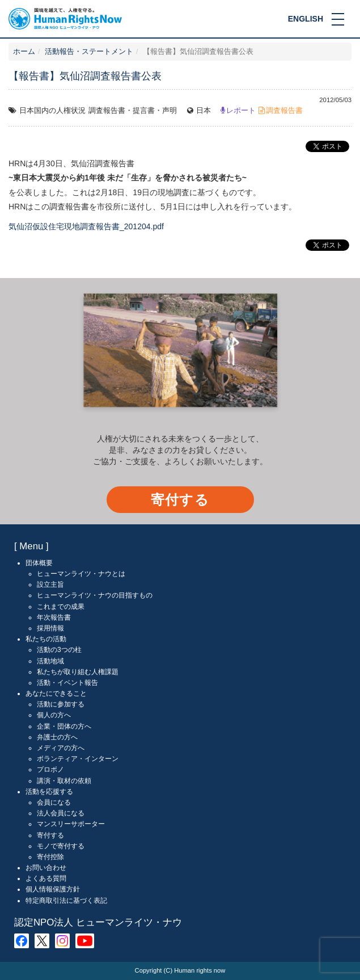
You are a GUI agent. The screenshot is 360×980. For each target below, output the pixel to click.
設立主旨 (50, 584)
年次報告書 (54, 617)
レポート (241, 111)
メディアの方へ (61, 748)
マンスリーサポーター (71, 824)
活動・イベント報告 (67, 683)
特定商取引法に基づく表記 (66, 901)
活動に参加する (61, 704)
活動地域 (50, 661)
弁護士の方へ (57, 737)
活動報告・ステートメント (89, 52)
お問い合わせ (46, 868)
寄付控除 (50, 857)
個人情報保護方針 (53, 889)
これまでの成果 (61, 607)
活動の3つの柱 (59, 650)
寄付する (180, 500)
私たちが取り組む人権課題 (78, 672)
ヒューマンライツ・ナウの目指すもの (95, 595)
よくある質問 (46, 878)
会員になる (54, 802)
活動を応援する (49, 792)
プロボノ (50, 769)
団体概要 (39, 563)
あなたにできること (56, 693)
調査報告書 (284, 111)
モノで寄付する (61, 846)
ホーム (24, 52)
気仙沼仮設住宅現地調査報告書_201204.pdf (86, 226)
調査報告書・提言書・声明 (133, 111)
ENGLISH (306, 19)
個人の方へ (54, 715)
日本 (204, 111)
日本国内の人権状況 (52, 111)
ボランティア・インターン (78, 759)
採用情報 (50, 628)
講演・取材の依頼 (64, 781)
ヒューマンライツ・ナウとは (81, 574)
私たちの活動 (46, 639)
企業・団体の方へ (64, 726)
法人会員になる (61, 813)
